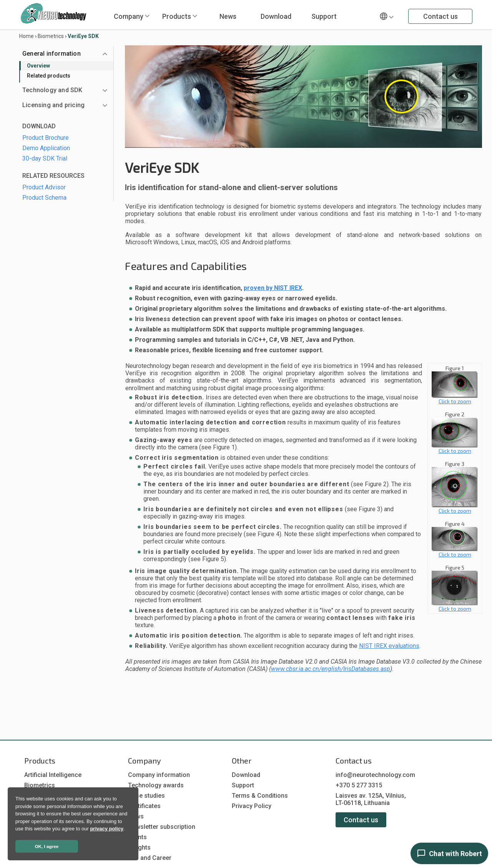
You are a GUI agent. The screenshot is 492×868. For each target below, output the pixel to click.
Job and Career (150, 858)
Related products (49, 76)
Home (27, 36)
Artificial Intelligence (53, 775)
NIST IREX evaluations (389, 646)
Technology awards (156, 785)
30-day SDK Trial (45, 158)
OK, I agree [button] (47, 846)
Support (324, 16)
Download (276, 16)
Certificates (144, 806)
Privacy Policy (252, 806)
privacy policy (107, 829)
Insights (139, 847)
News (228, 16)
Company (129, 16)
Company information (159, 775)
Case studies (146, 796)
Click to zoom (455, 398)
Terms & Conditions (260, 796)
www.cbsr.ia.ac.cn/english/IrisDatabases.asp (331, 669)
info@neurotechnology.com (375, 775)
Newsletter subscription (162, 827)
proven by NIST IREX (273, 288)
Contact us (440, 16)
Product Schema (44, 198)
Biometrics (51, 36)
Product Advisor (44, 187)
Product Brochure (46, 138)
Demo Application (46, 148)
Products (177, 16)
